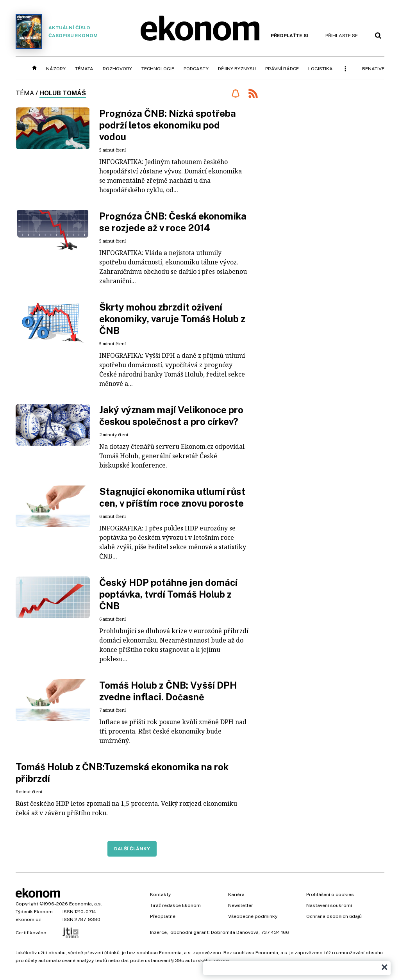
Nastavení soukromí (329, 905)
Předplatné (163, 916)
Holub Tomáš (63, 93)
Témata (84, 69)
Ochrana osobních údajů (334, 916)
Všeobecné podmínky (253, 916)
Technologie (158, 69)
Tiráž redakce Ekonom (175, 905)
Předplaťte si (289, 36)
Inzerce (158, 932)
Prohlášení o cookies (330, 894)
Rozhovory (117, 69)
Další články (132, 849)
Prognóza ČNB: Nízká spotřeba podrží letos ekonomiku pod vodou (168, 125)
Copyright (27, 904)
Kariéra (236, 894)
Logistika (321, 69)
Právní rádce (282, 69)
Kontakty (160, 894)
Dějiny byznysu (237, 69)
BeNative (373, 69)
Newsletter (241, 905)
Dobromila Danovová (235, 932)
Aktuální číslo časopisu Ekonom (57, 31)
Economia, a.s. (86, 904)
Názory (56, 69)
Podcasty (196, 69)
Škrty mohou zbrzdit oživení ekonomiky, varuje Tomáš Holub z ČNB (172, 319)
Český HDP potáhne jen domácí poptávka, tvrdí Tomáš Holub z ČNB (168, 594)
